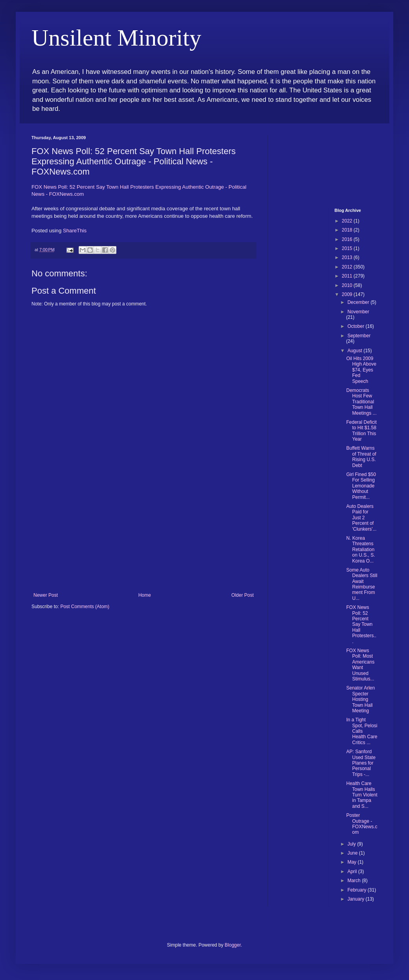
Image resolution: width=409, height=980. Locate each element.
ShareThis (75, 231)
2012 (348, 267)
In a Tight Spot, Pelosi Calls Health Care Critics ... (362, 731)
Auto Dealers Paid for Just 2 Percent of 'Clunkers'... (361, 518)
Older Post (242, 595)
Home (145, 595)
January (356, 899)
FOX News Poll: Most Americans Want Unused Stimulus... (360, 665)
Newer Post (46, 595)
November (358, 312)
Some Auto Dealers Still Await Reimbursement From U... (362, 584)
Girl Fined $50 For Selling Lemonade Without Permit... (361, 486)
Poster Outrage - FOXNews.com (362, 824)
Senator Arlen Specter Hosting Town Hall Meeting (360, 699)
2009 (348, 294)
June (353, 853)
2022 (348, 221)
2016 (348, 239)
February (357, 890)
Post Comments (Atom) (85, 607)
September (359, 336)
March (355, 881)
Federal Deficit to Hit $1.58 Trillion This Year (361, 431)
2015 (348, 248)
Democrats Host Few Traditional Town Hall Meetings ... (361, 402)
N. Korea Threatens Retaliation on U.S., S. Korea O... (360, 550)
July (352, 844)
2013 (348, 257)
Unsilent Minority (116, 38)
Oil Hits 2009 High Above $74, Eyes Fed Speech (361, 370)
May (352, 862)
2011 (348, 276)
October (356, 326)
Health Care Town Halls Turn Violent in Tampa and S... (362, 795)
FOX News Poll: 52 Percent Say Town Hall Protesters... (361, 624)
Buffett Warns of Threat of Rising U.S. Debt (361, 457)
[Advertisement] (144, 533)
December (359, 302)
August (355, 351)
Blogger (233, 945)
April (353, 872)
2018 (348, 230)
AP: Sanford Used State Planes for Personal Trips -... (361, 763)
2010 (348, 285)
